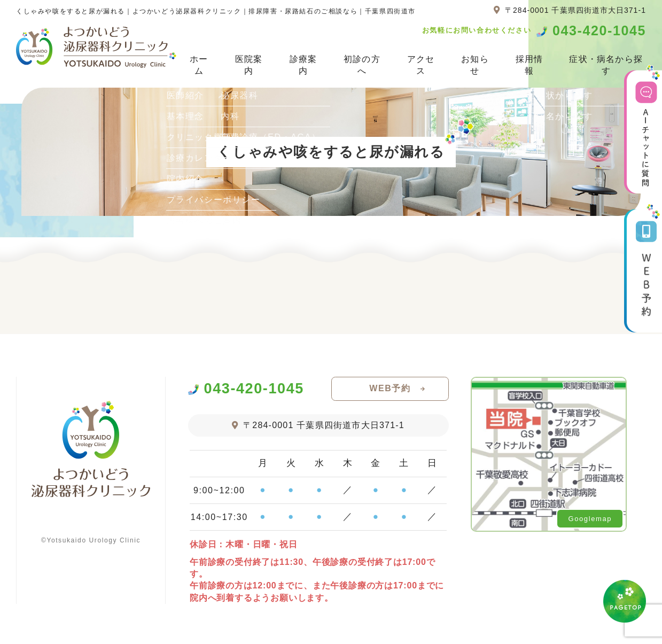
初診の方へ (362, 65)
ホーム (199, 65)
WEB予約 (390, 388)
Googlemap (590, 519)
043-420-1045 (599, 31)
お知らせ (475, 65)
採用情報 (529, 65)
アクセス (421, 65)
